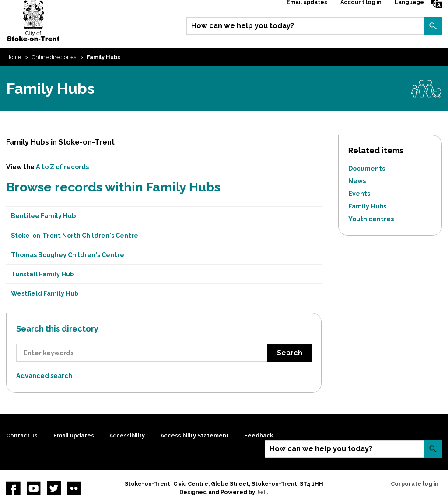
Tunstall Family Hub (42, 274)
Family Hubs (367, 206)
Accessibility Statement (195, 436)
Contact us (22, 436)
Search (433, 26)
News (357, 181)
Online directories (54, 57)
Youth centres (371, 219)
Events (359, 193)
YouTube (34, 488)
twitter (54, 488)
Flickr (74, 488)
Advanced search (44, 376)
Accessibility (127, 436)
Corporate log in (415, 484)
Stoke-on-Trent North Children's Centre (75, 235)
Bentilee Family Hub (43, 216)
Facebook (13, 488)
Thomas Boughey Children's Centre (68, 255)
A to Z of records (62, 167)
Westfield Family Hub (45, 293)
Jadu (262, 492)
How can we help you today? (243, 26)
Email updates (74, 436)
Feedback (259, 436)
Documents (367, 168)
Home (14, 57)
